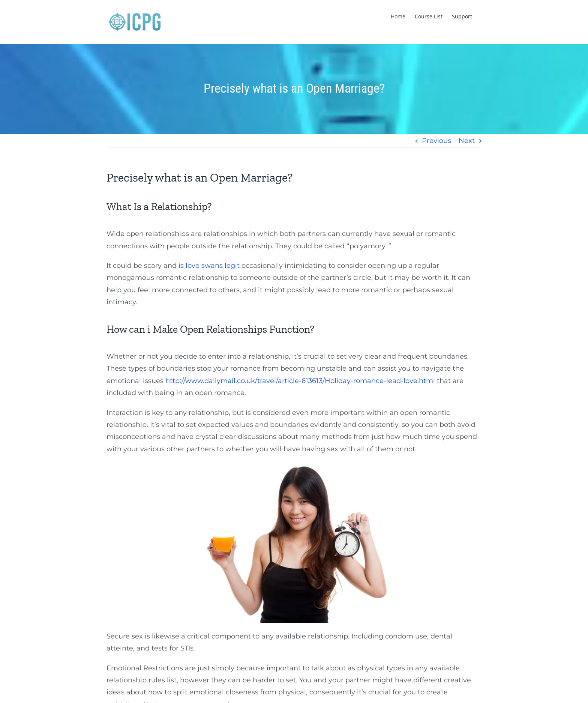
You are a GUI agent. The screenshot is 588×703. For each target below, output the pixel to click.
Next (467, 141)
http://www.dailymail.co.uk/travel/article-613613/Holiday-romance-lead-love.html (300, 381)
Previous (436, 141)
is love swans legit (209, 266)
